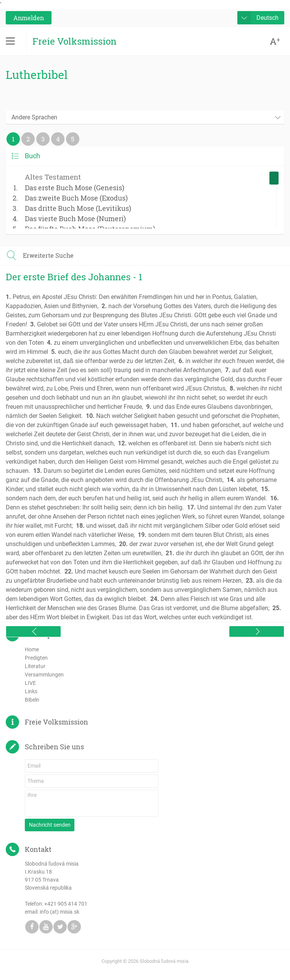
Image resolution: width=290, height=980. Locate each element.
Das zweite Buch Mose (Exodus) (76, 198)
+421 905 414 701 (66, 904)
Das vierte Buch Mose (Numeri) (75, 218)
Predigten (36, 658)
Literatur (35, 666)
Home (32, 649)
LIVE (30, 683)
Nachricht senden (50, 825)
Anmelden (29, 18)
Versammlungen (44, 675)
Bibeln (32, 700)
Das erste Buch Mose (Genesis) (75, 188)
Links (31, 691)
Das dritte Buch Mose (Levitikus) (78, 208)
